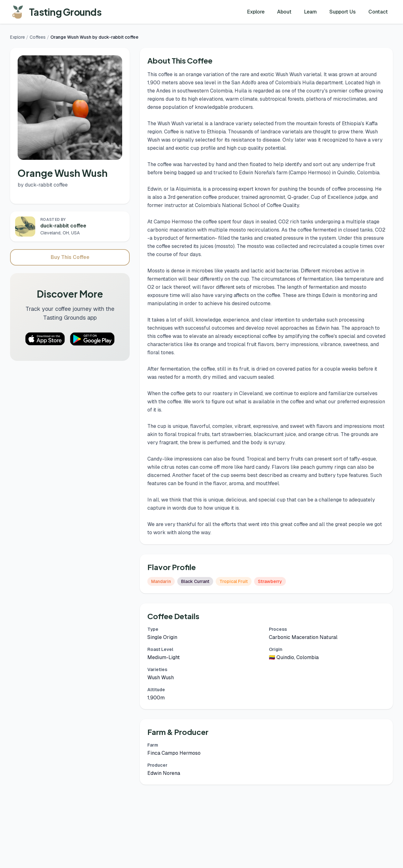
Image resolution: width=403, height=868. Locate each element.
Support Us (343, 12)
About (284, 12)
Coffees (38, 37)
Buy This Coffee (70, 257)
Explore (256, 12)
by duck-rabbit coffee (43, 185)
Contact (378, 12)
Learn (310, 12)
